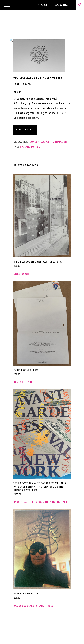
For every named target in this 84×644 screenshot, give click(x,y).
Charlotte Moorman (34, 502)
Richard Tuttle (30, 147)
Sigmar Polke (45, 606)
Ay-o (16, 502)
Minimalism (60, 142)
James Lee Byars (24, 382)
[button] (7, 5)
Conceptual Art (40, 142)
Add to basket (25, 130)
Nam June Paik (59, 502)
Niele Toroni (21, 274)
